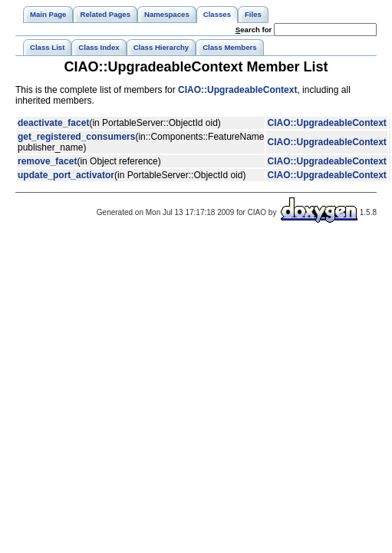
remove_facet (47, 161)
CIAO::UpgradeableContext (237, 90)
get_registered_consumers (76, 137)
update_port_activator (66, 175)
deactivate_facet (53, 123)
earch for (254, 30)
